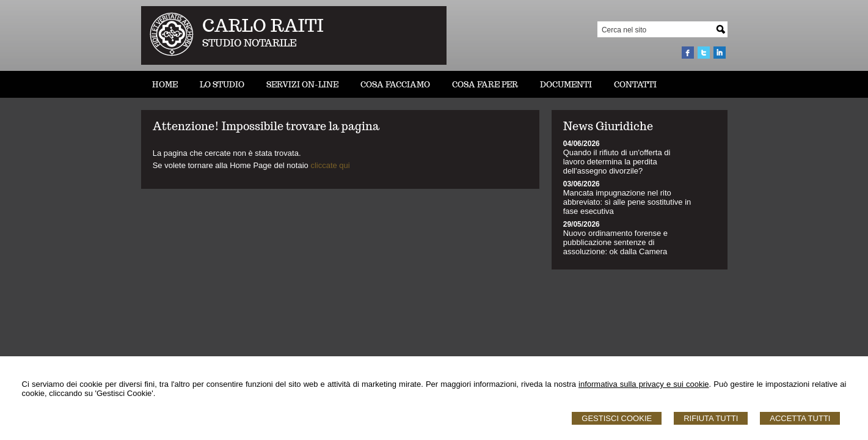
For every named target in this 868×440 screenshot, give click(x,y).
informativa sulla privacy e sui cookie (644, 384)
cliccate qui (330, 165)
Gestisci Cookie (617, 418)
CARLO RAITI (263, 25)
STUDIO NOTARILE (250, 43)
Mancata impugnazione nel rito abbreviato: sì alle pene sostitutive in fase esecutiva (627, 202)
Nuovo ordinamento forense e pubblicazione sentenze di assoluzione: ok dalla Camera (615, 242)
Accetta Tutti (800, 418)
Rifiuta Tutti (711, 418)
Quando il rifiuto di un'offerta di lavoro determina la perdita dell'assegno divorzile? (617, 162)
